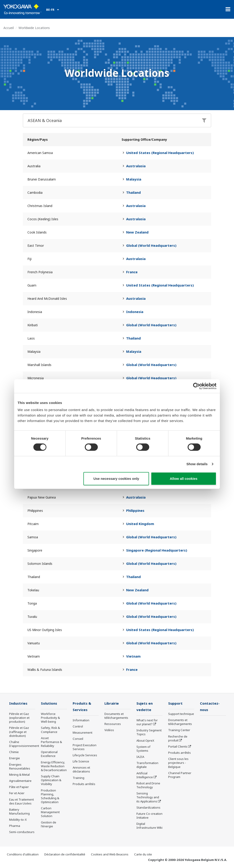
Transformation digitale (147, 765)
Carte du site (143, 855)
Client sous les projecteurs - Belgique (178, 763)
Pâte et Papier (19, 787)
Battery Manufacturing (19, 812)
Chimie (14, 752)
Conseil (78, 739)
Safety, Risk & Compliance (50, 730)
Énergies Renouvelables (20, 767)
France (132, 272)
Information (81, 721)
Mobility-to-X (18, 820)
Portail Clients (178, 747)
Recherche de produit (178, 739)
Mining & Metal (19, 775)
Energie (15, 758)
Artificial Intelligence (145, 775)
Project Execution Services (85, 747)
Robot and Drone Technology (148, 786)
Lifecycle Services (85, 756)
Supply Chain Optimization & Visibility (51, 780)
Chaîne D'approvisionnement (24, 744)
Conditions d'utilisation (23, 855)
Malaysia (134, 179)
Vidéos (109, 730)
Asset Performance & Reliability (51, 742)
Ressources (113, 724)
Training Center (179, 730)
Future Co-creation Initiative (149, 816)
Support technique (181, 714)
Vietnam (133, 656)
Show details (197, 464)
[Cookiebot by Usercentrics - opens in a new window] (196, 386)
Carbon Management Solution (50, 812)
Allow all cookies (184, 479)
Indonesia (135, 312)
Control (78, 727)
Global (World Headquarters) (151, 245)
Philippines (135, 510)
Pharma (15, 826)
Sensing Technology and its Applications (148, 798)
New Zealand (137, 232)
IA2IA (140, 757)
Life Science (81, 762)
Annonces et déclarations (81, 770)
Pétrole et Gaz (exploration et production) (19, 718)
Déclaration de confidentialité (65, 855)
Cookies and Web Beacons (110, 855)
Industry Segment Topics (149, 733)
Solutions (49, 703)
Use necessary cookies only (116, 479)
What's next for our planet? (147, 723)
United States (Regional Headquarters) (160, 153)
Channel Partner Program (180, 775)
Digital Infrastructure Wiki (149, 826)
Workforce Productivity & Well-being (50, 718)
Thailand (133, 192)
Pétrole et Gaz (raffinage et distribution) (19, 732)
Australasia (136, 166)
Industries (19, 703)
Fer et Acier (17, 793)
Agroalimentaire (20, 781)
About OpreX (145, 741)
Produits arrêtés (84, 784)
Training (78, 778)
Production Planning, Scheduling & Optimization (50, 796)
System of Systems (143, 749)
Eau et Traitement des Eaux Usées (21, 801)
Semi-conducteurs (22, 832)
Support (175, 703)
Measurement (82, 733)
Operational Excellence (49, 754)
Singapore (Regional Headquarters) (157, 550)
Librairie (112, 703)
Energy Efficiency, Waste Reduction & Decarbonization (54, 766)
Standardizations (148, 808)
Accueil (9, 28)
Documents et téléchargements (116, 716)
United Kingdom (140, 524)
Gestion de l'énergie (49, 824)
